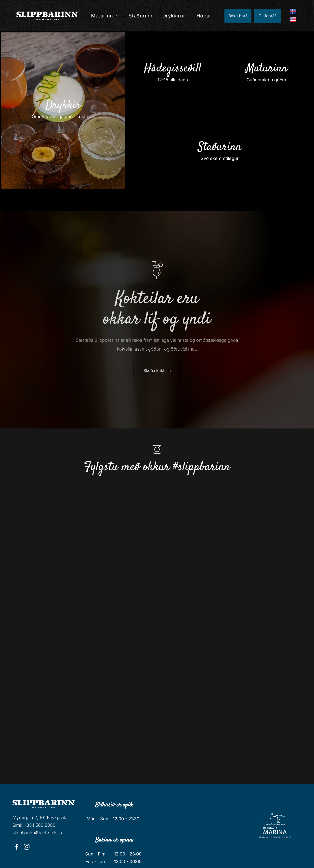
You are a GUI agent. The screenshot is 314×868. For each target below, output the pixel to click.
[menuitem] (105, 16)
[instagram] (27, 847)
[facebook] (17, 847)
